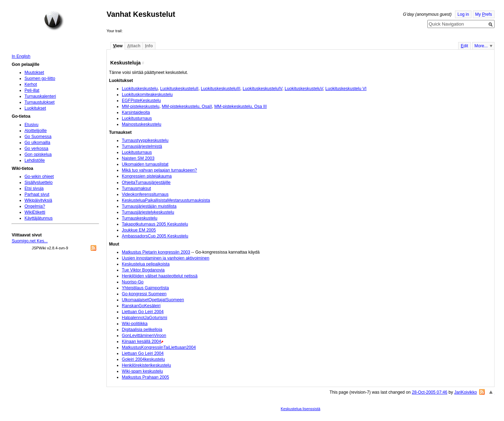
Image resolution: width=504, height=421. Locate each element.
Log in (463, 14)
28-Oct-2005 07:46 (430, 392)
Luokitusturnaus (137, 118)
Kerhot (31, 84)
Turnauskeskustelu (140, 218)
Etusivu (31, 125)
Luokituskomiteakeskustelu (147, 95)
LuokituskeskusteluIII (221, 89)
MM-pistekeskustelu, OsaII (187, 106)
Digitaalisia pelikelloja (142, 330)
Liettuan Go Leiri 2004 (143, 312)
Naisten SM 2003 (138, 158)
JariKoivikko (466, 392)
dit (464, 46)
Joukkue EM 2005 (139, 230)
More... (481, 46)
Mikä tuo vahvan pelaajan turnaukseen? (159, 170)
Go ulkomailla (37, 143)
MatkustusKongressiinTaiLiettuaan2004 (159, 347)
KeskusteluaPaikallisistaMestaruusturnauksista (166, 200)
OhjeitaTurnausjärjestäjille (146, 182)
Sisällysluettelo (38, 182)
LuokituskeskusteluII (179, 89)
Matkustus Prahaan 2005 (145, 377)
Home (54, 21)
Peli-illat (32, 90)
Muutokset (34, 73)
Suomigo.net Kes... (30, 241)
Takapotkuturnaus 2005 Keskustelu (155, 224)
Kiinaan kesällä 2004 (141, 341)
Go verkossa (36, 149)
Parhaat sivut (37, 194)
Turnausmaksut (136, 188)
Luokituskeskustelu (140, 89)
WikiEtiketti (35, 212)
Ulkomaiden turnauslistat (145, 164)
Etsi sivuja (34, 188)
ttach (134, 46)
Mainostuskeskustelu (142, 124)
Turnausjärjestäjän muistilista (149, 206)
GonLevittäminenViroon (144, 336)
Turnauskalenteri (40, 96)
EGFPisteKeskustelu (141, 101)
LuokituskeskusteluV (304, 89)
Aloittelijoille (36, 131)
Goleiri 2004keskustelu (143, 359)
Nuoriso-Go (133, 282)
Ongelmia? (35, 206)
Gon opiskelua (38, 154)
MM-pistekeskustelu (141, 106)
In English (21, 56)
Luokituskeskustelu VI (346, 89)
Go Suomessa (38, 137)
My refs (484, 14)
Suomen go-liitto (40, 78)
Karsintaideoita (136, 112)
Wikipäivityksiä (38, 200)
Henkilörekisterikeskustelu (146, 365)
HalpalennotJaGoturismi (145, 318)
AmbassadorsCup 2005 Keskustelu (155, 236)
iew (118, 46)
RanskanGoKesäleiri (141, 306)
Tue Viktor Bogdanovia (143, 270)
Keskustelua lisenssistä (300, 409)
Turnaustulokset (40, 102)
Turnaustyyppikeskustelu (145, 140)
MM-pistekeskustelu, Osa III (240, 106)
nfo (149, 46)
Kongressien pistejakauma (147, 176)
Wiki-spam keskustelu (142, 371)
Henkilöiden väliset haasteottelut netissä (160, 276)
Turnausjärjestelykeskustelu (148, 212)
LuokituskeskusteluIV (262, 89)
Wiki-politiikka (135, 324)
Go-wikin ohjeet (39, 177)
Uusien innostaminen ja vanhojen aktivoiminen (166, 258)
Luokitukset (35, 108)
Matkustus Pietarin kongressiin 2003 (156, 252)
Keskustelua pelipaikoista (146, 264)
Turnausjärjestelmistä (142, 146)
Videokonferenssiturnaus (145, 194)
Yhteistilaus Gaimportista (145, 288)
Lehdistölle (35, 160)
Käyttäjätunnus (38, 218)
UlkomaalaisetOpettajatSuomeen (153, 300)
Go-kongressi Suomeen (144, 294)
